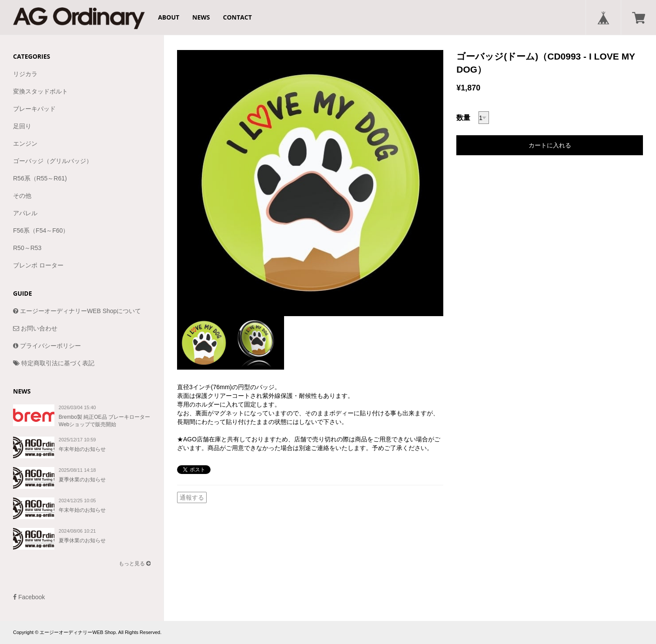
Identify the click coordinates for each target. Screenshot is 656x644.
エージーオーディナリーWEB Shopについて (77, 311)
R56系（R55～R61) (40, 178)
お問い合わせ (35, 328)
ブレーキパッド (34, 109)
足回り (22, 126)
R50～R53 (27, 248)
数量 (463, 118)
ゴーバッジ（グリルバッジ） (53, 161)
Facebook (29, 597)
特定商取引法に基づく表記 (54, 363)
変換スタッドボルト (40, 91)
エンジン (25, 143)
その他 (22, 196)
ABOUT (169, 17)
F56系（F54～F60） (41, 230)
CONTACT (238, 17)
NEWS (201, 17)
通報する (192, 497)
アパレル (25, 213)
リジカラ (25, 74)
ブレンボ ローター (38, 265)
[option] (310, 183)
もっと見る (135, 564)
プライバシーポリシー (47, 346)
